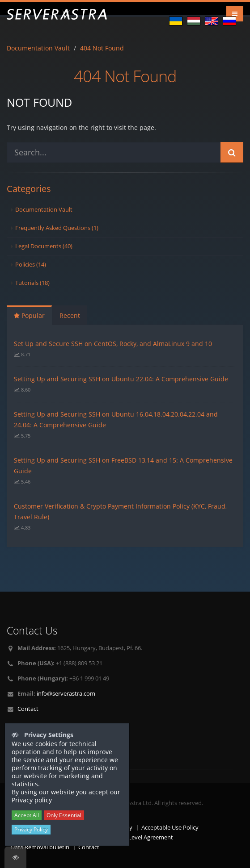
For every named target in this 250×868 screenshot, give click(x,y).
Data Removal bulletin (40, 847)
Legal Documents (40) (44, 246)
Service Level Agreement (141, 837)
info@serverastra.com (66, 694)
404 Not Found (102, 48)
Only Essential (64, 815)
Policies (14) (31, 265)
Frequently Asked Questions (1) (57, 228)
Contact (28, 709)
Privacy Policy (31, 829)
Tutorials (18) (32, 283)
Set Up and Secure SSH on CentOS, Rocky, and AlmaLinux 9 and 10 (113, 344)
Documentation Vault (38, 48)
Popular (29, 315)
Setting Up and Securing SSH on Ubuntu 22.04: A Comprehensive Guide (121, 379)
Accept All (27, 815)
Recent (70, 315)
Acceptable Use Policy (170, 828)
